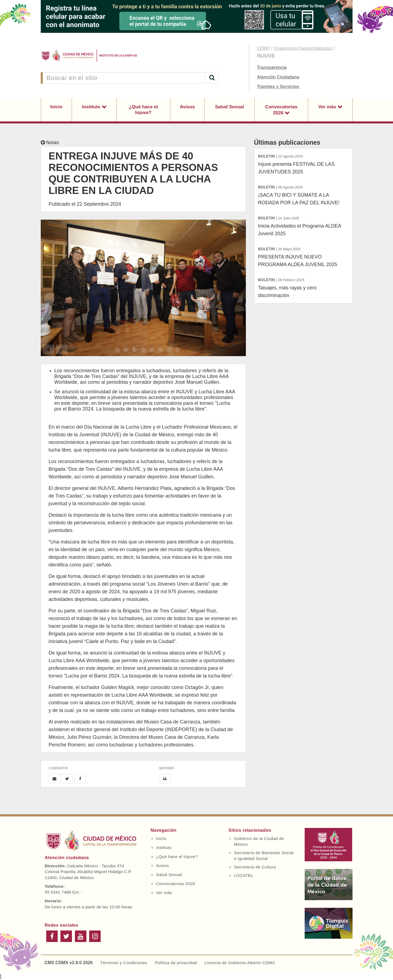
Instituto (92, 107)
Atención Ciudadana (278, 77)
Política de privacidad (176, 963)
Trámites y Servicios (278, 87)
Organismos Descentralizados (303, 48)
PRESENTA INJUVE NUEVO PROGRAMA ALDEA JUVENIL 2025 (303, 256)
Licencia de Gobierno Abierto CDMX (240, 963)
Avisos (187, 107)
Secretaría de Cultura (255, 867)
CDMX (264, 48)
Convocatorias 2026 (281, 110)
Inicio (56, 107)
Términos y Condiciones (124, 963)
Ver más (328, 107)
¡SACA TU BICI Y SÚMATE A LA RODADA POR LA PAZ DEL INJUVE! (303, 194)
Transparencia (272, 67)
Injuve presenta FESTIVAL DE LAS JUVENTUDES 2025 (303, 163)
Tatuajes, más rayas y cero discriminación (303, 287)
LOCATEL (244, 875)
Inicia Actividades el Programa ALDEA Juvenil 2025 (303, 225)
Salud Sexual (229, 107)
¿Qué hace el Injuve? (143, 110)
